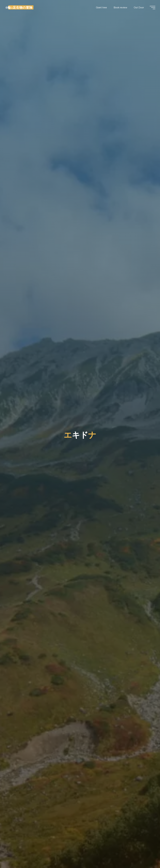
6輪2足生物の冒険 (19, 7)
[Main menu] (152, 8)
